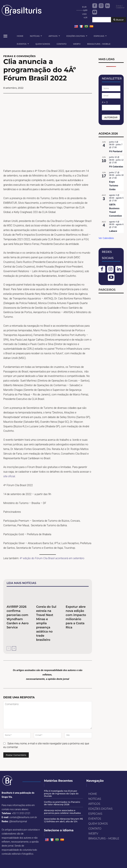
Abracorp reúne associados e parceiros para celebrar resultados (62, 812)
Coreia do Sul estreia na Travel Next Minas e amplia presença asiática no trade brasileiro (46, 623)
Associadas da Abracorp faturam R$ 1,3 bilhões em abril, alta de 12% (63, 820)
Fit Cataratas (116, 167)
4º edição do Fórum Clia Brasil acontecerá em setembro (52, 558)
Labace (113, 231)
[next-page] (14, 648)
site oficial (9, 476)
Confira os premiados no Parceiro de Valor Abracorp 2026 (62, 803)
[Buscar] (119, 20)
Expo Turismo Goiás (114, 185)
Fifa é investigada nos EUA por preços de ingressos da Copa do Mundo (61, 793)
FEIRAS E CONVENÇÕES (20, 56)
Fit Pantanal (116, 151)
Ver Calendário (106, 238)
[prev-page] (9, 648)
